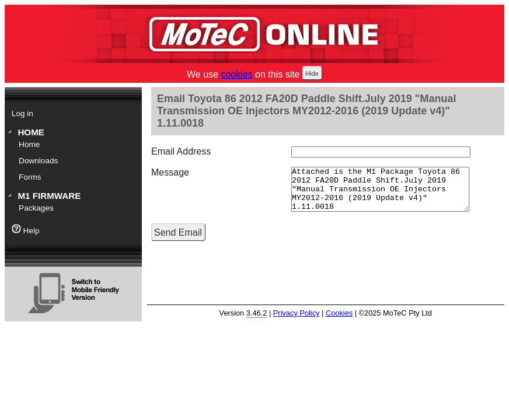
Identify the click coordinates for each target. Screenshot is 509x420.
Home (31, 132)
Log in (22, 113)
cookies (236, 74)
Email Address (181, 151)
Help (26, 230)
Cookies (339, 313)
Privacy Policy (297, 313)
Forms (30, 177)
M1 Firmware (49, 196)
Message (170, 172)
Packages (36, 208)
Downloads (38, 161)
